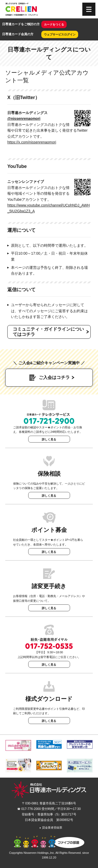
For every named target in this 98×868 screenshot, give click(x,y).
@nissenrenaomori (24, 119)
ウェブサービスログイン (60, 34)
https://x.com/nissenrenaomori (32, 142)
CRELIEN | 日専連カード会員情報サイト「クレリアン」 (22, 9)
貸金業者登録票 (51, 828)
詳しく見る (49, 439)
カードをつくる (54, 24)
